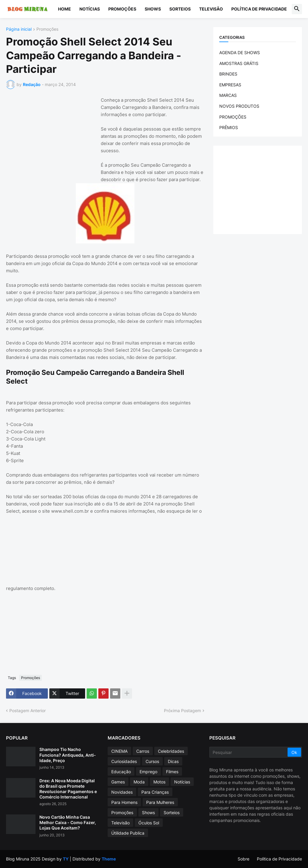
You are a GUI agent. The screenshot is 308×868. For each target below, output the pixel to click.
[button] (297, 9)
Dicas (173, 761)
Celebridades (171, 751)
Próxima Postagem (182, 710)
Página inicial (19, 29)
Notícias (90, 9)
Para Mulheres (160, 802)
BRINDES (228, 74)
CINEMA (119, 751)
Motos (159, 782)
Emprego (148, 772)
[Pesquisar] (249, 752)
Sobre (243, 859)
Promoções (122, 9)
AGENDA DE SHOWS (240, 53)
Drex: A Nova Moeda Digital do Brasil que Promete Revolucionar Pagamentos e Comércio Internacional (68, 789)
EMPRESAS (230, 85)
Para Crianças (155, 792)
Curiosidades (124, 761)
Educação (121, 772)
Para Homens (124, 802)
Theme (109, 859)
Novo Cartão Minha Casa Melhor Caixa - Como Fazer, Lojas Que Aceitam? (68, 822)
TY (66, 859)
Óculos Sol (149, 823)
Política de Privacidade (259, 9)
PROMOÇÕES (233, 117)
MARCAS (228, 95)
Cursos (152, 761)
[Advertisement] (51, 134)
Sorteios (180, 9)
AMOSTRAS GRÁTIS (239, 63)
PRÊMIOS (229, 127)
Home (65, 9)
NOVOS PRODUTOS (239, 106)
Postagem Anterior (28, 710)
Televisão (211, 9)
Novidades (122, 792)
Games (118, 782)
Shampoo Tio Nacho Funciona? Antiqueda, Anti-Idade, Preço (68, 755)
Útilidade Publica (128, 833)
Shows (153, 9)
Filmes (172, 772)
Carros (143, 751)
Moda (139, 782)
